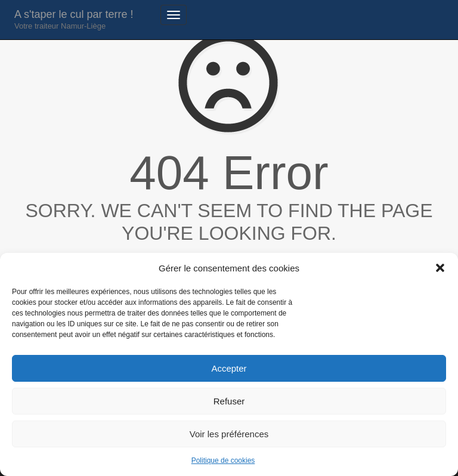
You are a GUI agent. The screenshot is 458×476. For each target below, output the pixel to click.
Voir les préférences (229, 434)
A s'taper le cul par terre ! (74, 19)
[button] (440, 268)
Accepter (229, 368)
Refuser (229, 401)
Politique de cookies (223, 460)
